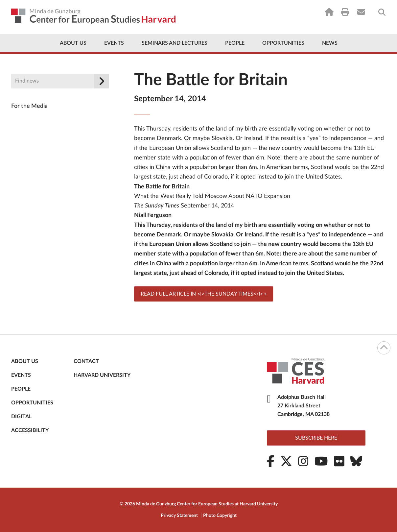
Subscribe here (316, 438)
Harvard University (102, 375)
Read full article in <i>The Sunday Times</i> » (204, 294)
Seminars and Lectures (175, 43)
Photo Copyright (220, 516)
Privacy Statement (179, 516)
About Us (73, 43)
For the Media (29, 106)
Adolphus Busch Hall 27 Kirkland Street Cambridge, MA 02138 (304, 406)
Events (114, 43)
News (330, 43)
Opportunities (283, 43)
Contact (86, 361)
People (235, 43)
